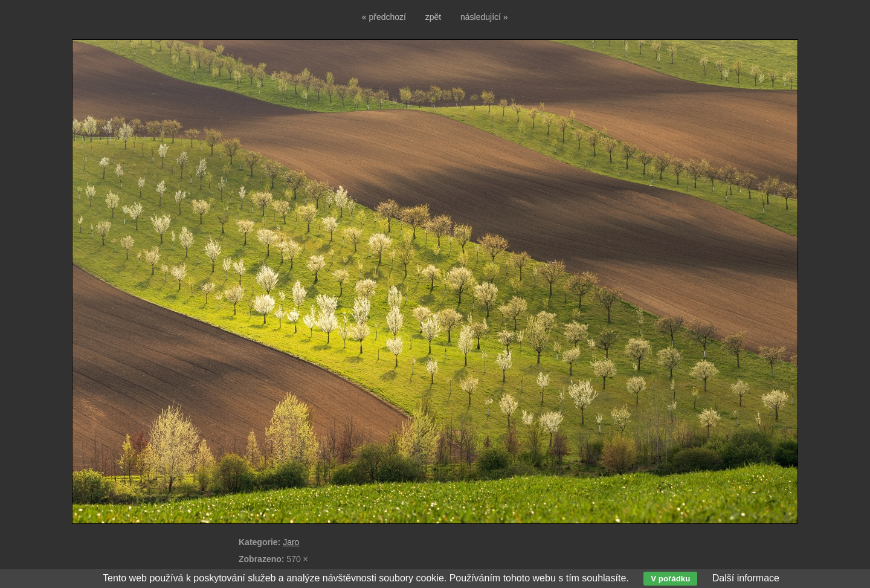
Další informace (746, 578)
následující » (484, 17)
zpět (433, 17)
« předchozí (384, 17)
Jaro (291, 542)
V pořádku (670, 579)
